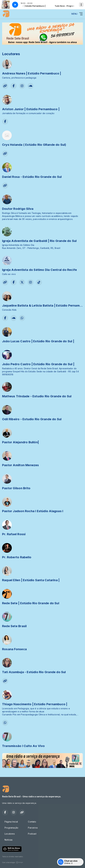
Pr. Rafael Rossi (14, 534)
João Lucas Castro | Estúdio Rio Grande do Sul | (38, 341)
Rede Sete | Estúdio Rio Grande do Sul (31, 603)
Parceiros (33, 828)
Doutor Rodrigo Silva (18, 209)
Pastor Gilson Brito (16, 488)
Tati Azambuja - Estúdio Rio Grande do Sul (34, 672)
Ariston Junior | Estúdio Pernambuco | (31, 109)
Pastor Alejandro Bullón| (20, 442)
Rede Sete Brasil (14, 626)
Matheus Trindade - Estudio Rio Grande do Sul (37, 396)
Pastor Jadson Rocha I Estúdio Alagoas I (33, 511)
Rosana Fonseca (14, 649)
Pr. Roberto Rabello (17, 557)
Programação (11, 828)
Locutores (10, 834)
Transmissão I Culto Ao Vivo (23, 746)
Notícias (9, 840)
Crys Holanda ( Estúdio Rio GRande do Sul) (34, 145)
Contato (32, 822)
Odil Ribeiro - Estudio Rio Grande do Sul (32, 419)
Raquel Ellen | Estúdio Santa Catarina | (31, 580)
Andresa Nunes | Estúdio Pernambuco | (32, 73)
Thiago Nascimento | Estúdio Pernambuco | (35, 704)
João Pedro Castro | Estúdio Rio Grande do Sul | (38, 364)
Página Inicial (11, 822)
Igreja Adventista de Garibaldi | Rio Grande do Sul (39, 241)
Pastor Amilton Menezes (21, 465)
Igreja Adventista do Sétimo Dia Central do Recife (39, 270)
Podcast (32, 834)
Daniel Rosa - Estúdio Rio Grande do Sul (32, 177)
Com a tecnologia (13, 862)
